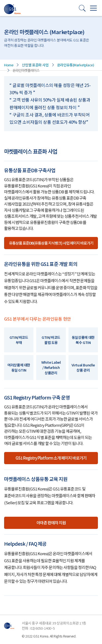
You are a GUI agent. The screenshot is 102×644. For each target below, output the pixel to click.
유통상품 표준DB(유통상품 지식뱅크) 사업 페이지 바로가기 (51, 243)
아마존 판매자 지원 (51, 523)
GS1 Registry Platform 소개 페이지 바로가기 (51, 458)
